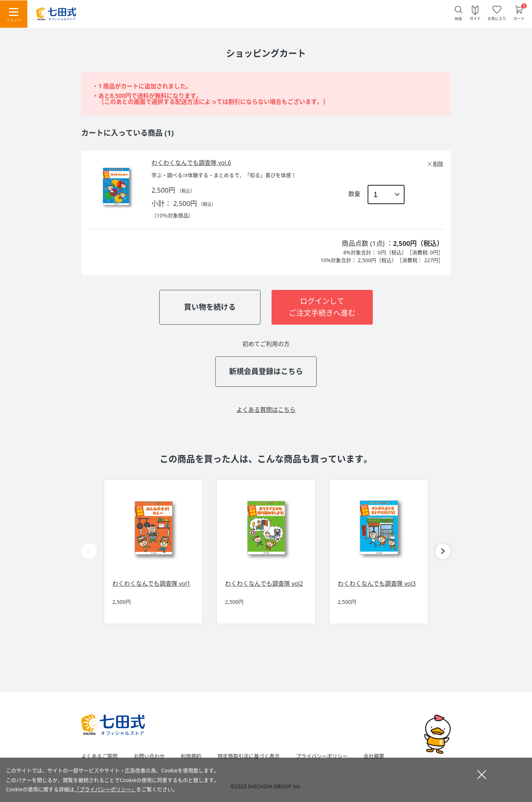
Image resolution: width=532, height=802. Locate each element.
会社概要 (374, 756)
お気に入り (497, 18)
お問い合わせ (149, 756)
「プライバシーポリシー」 (105, 789)
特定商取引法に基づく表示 (249, 756)
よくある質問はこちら (266, 410)
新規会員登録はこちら (266, 371)
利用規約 (191, 756)
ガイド (475, 18)
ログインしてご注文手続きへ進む (322, 307)
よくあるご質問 (99, 756)
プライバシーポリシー (322, 756)
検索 (458, 19)
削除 (438, 164)
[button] (443, 551)
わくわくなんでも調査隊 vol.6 (191, 163)
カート (519, 18)
